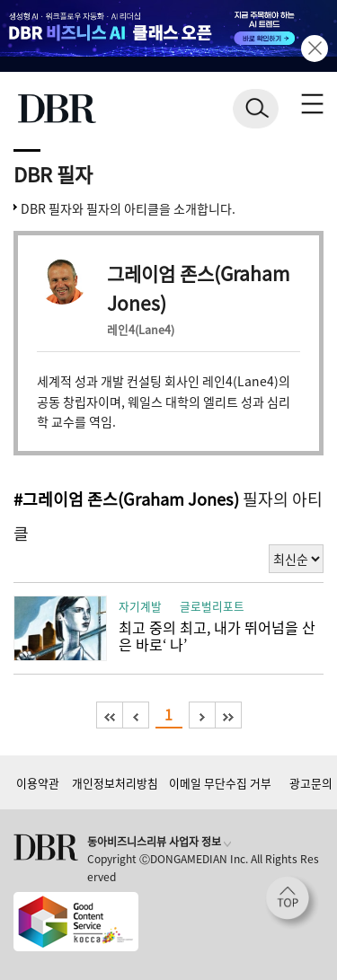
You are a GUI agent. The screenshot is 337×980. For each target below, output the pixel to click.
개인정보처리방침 (115, 783)
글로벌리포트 (212, 606)
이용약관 (38, 783)
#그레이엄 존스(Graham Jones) (126, 499)
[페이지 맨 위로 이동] (292, 903)
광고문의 (311, 783)
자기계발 (140, 606)
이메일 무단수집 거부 (220, 783)
